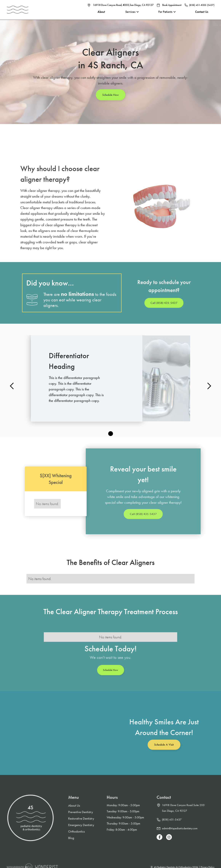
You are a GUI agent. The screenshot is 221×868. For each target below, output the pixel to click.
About (97, 15)
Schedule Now (110, 95)
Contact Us (202, 15)
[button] (129, 15)
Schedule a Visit (162, 745)
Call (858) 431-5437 (164, 303)
